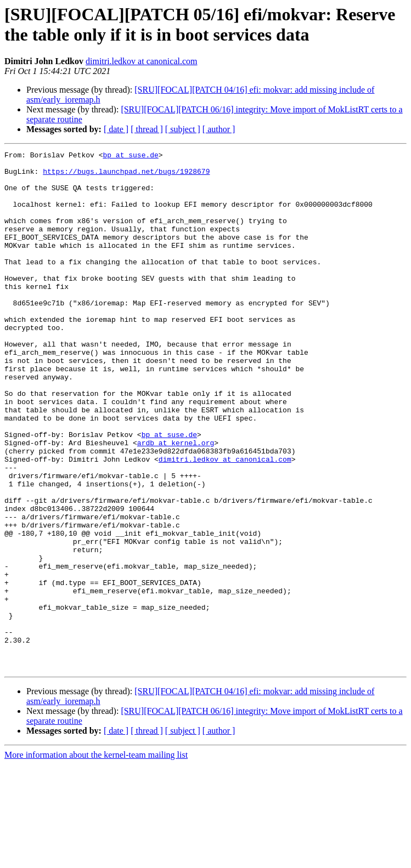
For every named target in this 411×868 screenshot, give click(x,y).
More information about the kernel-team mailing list (96, 858)
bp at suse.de (130, 156)
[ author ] (219, 129)
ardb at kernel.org (176, 502)
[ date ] (116, 129)
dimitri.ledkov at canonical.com (142, 61)
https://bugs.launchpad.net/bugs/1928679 (126, 176)
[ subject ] (183, 129)
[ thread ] (147, 129)
